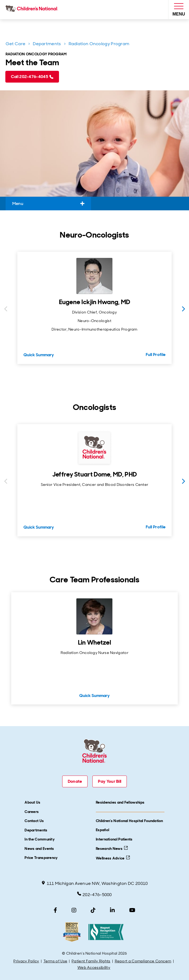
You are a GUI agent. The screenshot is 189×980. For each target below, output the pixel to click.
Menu (48, 204)
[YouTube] (132, 910)
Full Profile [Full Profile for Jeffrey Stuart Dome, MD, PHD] (156, 527)
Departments (47, 44)
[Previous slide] (6, 309)
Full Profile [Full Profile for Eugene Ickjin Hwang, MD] (156, 355)
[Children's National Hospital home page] (33, 10)
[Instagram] (74, 910)
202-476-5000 (94, 894)
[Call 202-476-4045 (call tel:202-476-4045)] (32, 77)
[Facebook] (55, 910)
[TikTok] (93, 910)
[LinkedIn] (112, 910)
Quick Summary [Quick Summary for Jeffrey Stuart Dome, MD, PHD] (39, 527)
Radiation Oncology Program (99, 44)
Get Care (15, 44)
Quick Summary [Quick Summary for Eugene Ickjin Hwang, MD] (39, 355)
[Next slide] (183, 309)
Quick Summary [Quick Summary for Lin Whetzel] (94, 696)
